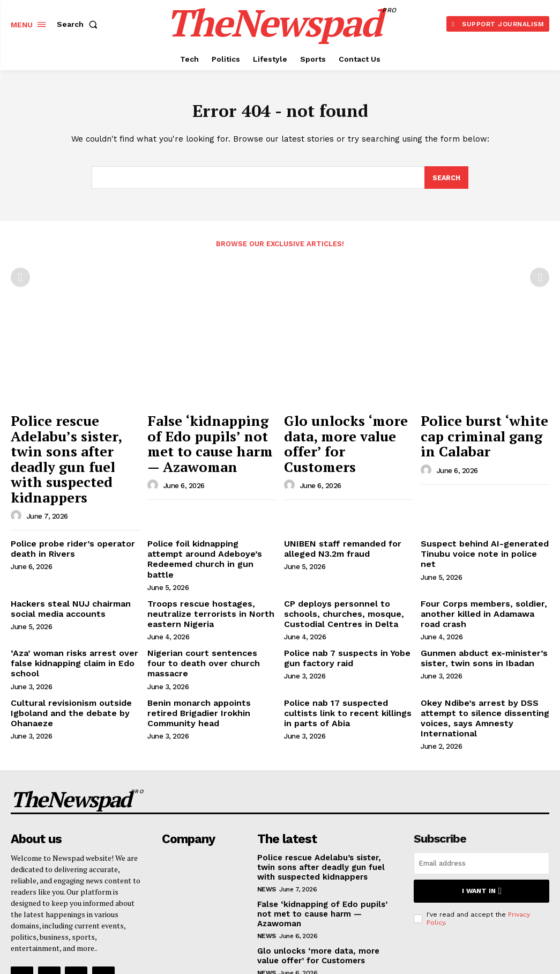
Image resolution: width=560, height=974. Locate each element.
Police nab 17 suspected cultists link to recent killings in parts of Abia (346, 645)
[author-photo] (18, 471)
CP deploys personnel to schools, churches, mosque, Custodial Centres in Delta (348, 554)
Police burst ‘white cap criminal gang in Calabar (485, 426)
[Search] (446, 180)
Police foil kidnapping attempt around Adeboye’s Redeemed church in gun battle (205, 507)
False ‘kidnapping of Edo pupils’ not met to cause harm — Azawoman (210, 432)
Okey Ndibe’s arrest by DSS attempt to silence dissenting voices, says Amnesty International (477, 650)
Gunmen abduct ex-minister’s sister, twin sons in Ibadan (477, 595)
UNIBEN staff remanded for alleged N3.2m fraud (335, 503)
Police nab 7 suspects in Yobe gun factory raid (341, 595)
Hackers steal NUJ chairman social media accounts (64, 549)
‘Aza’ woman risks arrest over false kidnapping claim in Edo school (67, 599)
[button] (79, 24)
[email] (481, 789)
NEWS (267, 813)
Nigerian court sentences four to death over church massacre (210, 595)
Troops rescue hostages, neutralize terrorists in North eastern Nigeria (203, 554)
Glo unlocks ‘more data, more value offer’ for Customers (345, 432)
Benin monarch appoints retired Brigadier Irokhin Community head (208, 645)
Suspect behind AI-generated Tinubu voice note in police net (480, 503)
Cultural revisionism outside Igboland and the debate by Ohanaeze (65, 645)
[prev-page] (20, 280)
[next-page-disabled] (540, 280)
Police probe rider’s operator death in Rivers (66, 503)
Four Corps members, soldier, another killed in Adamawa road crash (481, 554)
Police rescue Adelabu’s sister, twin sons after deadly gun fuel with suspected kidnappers (71, 438)
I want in (481, 817)
